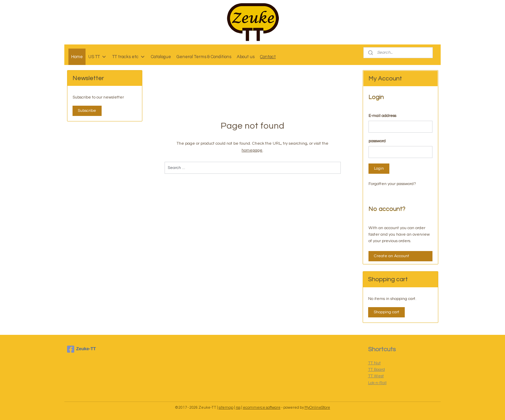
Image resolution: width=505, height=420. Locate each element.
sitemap (226, 408)
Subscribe (87, 111)
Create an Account (392, 256)
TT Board (377, 370)
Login (379, 168)
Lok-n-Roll (377, 383)
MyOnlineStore (317, 408)
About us (246, 57)
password (377, 141)
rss (238, 408)
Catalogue (161, 57)
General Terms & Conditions (204, 57)
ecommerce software (262, 408)
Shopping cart (386, 312)
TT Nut (374, 363)
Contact (268, 57)
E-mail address (382, 116)
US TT (98, 57)
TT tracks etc (129, 57)
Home (77, 57)
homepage (252, 150)
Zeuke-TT (82, 349)
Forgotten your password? (392, 184)
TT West (376, 376)
